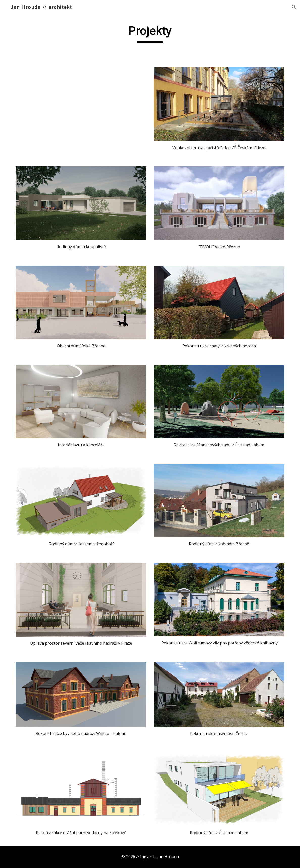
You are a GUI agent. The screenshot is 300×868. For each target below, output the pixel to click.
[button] (294, 7)
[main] (150, 33)
